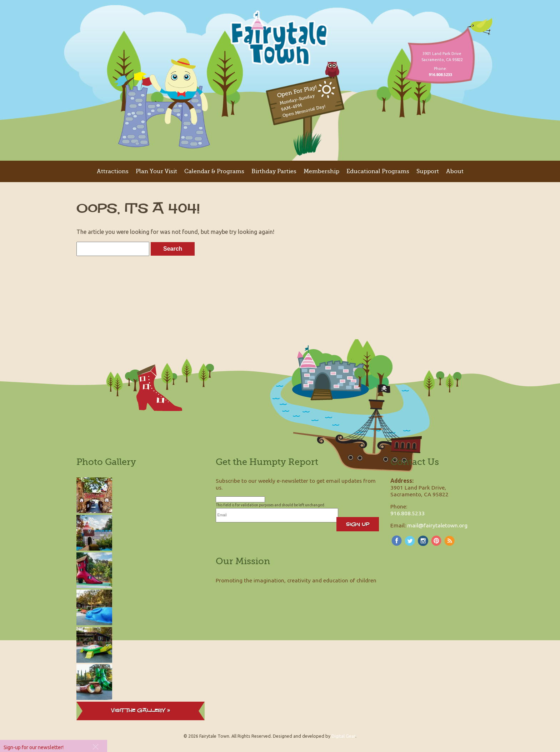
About (455, 171)
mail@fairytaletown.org (437, 525)
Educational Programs (378, 171)
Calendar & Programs (214, 171)
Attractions (113, 171)
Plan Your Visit (156, 171)
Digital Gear (343, 736)
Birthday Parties (274, 171)
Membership (321, 171)
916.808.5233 (407, 513)
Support (428, 171)
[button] (95, 747)
